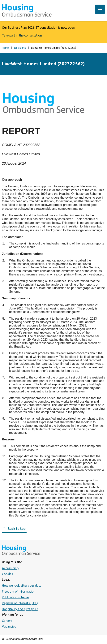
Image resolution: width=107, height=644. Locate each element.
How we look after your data (22, 586)
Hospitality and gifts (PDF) (20, 609)
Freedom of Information (19, 591)
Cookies (7, 574)
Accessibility (11, 568)
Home (5, 48)
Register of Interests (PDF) (20, 603)
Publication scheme (15, 597)
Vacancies (9, 626)
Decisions (20, 48)
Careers (7, 621)
